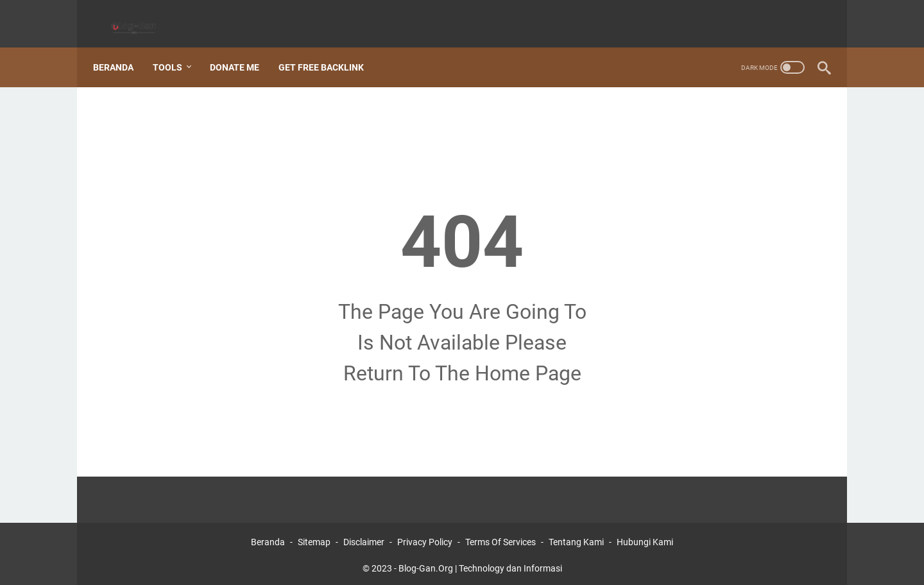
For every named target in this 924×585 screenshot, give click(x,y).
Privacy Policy (425, 539)
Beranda (120, 51)
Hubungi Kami (645, 539)
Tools (175, 51)
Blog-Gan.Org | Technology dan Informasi (480, 565)
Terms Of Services (501, 539)
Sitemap (314, 539)
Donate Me (242, 51)
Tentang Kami (576, 539)
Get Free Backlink (328, 51)
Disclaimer (364, 539)
